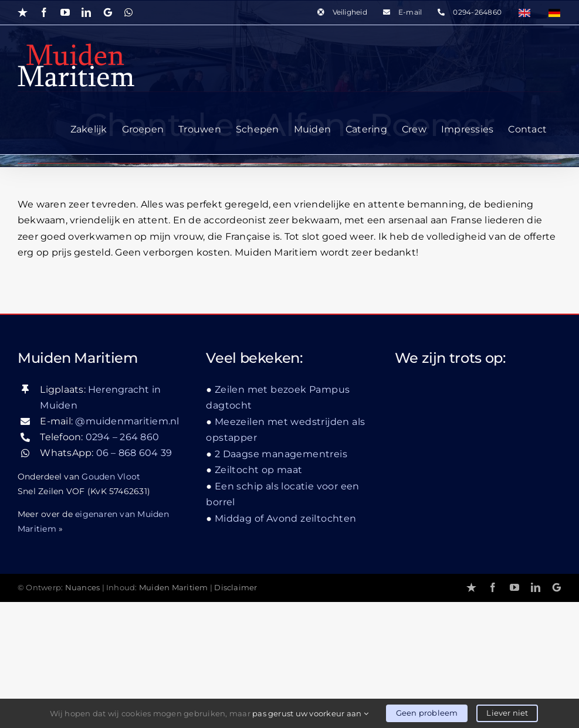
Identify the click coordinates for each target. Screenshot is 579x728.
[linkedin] (536, 587)
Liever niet (507, 713)
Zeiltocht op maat (259, 470)
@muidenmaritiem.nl (127, 421)
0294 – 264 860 (122, 437)
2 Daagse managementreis (281, 454)
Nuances (83, 588)
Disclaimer (236, 588)
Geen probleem (427, 713)
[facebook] (493, 587)
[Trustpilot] (471, 587)
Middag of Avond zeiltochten (286, 518)
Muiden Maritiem (174, 588)
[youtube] (514, 587)
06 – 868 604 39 (134, 453)
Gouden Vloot (111, 477)
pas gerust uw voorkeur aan (310, 713)
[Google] (557, 587)
